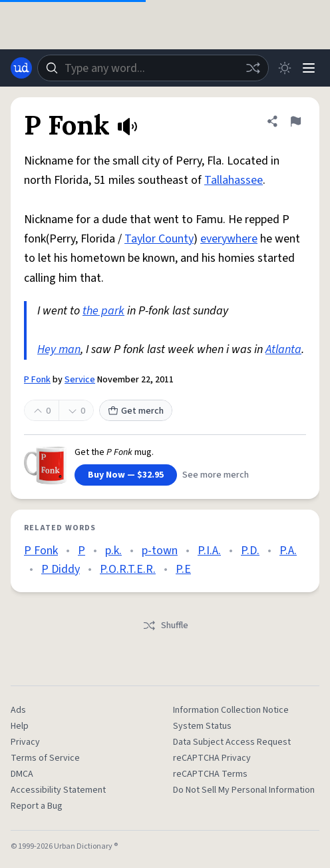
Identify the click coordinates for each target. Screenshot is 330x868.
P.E (183, 569)
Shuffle (165, 626)
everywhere (229, 239)
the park (103, 311)
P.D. (250, 551)
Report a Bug (37, 806)
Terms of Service (45, 758)
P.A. (288, 551)
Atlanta (283, 349)
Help (20, 726)
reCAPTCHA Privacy (212, 758)
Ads (18, 710)
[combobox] (153, 68)
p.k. (113, 551)
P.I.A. (209, 551)
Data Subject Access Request (232, 742)
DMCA (22, 774)
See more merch (216, 475)
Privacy (25, 742)
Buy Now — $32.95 (126, 475)
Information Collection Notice (231, 710)
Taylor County (159, 239)
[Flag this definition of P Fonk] (295, 121)
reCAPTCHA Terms (210, 774)
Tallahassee (234, 180)
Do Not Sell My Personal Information (244, 790)
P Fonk (37, 380)
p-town (160, 551)
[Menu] (309, 68)
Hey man (59, 349)
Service (80, 380)
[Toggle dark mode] (285, 68)
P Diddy (61, 569)
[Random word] (253, 68)
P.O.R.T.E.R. (128, 569)
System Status (202, 726)
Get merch (136, 411)
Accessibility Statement (58, 790)
